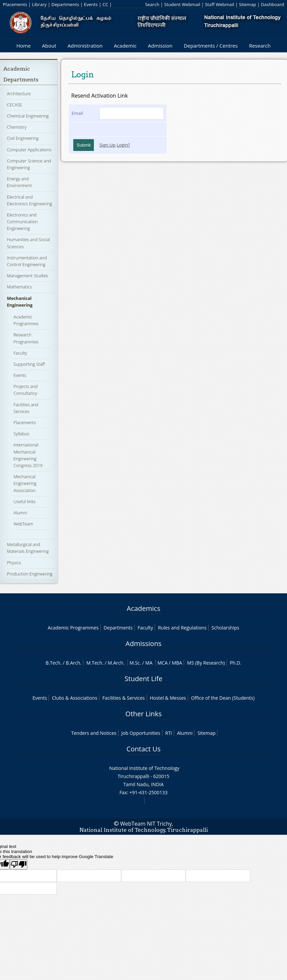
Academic (125, 46)
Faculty (20, 353)
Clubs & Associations (75, 698)
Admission (160, 46)
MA (149, 663)
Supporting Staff (29, 364)
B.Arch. (74, 663)
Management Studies (28, 276)
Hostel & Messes (168, 698)
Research (260, 46)
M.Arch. (116, 663)
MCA (162, 663)
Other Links (143, 714)
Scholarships (225, 628)
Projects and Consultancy (26, 390)
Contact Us (143, 749)
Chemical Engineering (28, 116)
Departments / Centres (211, 46)
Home (23, 46)
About (49, 46)
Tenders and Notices (94, 733)
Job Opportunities (141, 733)
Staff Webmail (219, 4)
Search (152, 4)
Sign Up (107, 145)
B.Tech (53, 663)
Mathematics (20, 287)
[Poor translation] (19, 864)
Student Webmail (182, 4)
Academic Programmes (26, 320)
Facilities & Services (124, 698)
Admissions (143, 643)
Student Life (143, 679)
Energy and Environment (20, 182)
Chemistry (17, 127)
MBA (177, 663)
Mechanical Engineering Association (25, 483)
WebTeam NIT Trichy (146, 824)
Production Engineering (30, 574)
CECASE (15, 105)
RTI (168, 733)
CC (106, 4)
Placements (15, 4)
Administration (85, 46)
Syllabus (21, 434)
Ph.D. (236, 663)
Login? (123, 145)
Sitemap (248, 4)
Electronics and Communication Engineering (22, 222)
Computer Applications (29, 150)
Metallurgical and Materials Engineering (28, 548)
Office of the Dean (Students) (223, 698)
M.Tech (94, 663)
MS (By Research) (206, 663)
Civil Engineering (23, 138)
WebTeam (23, 524)
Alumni (20, 513)
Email (77, 113)
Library (39, 4)
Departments (65, 4)
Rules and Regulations (182, 628)
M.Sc (135, 663)
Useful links (24, 501)
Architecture (19, 94)
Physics (14, 563)
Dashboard (273, 4)
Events (91, 4)
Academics (143, 608)
